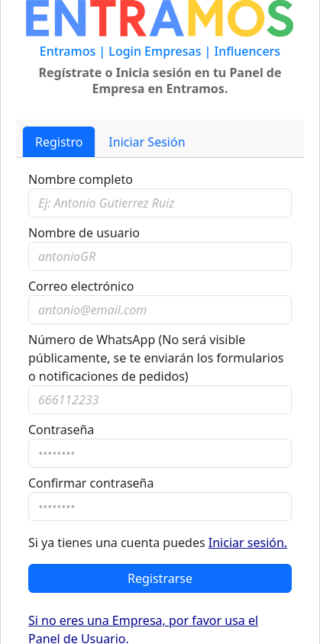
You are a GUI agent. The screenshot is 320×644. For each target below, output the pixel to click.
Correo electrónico (81, 286)
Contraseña (61, 430)
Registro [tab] (59, 142)
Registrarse (160, 578)
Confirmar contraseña (91, 483)
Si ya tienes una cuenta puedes (158, 543)
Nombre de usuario (84, 233)
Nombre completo (81, 179)
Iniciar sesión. (248, 543)
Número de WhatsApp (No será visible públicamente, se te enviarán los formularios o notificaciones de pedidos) (156, 358)
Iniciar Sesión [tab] (147, 142)
